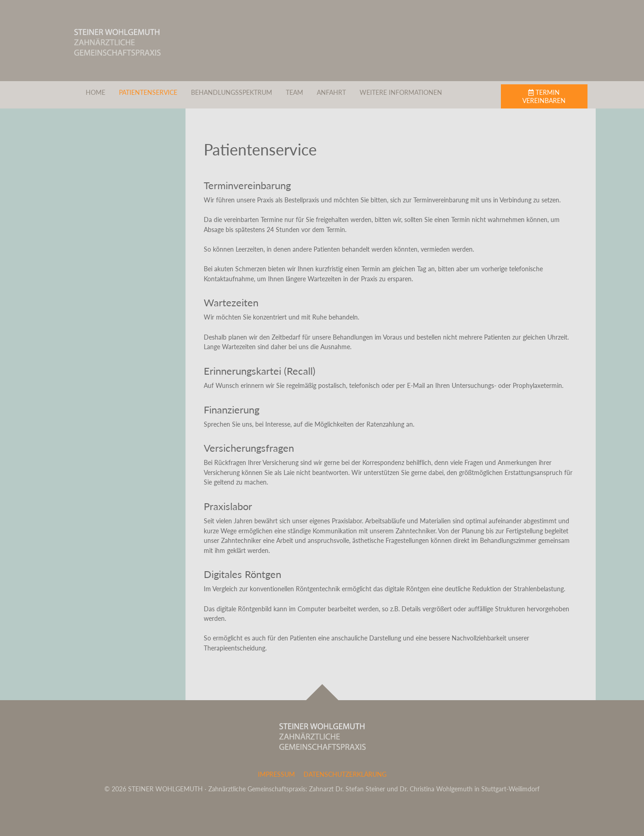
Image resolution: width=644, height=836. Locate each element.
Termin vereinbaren (544, 96)
